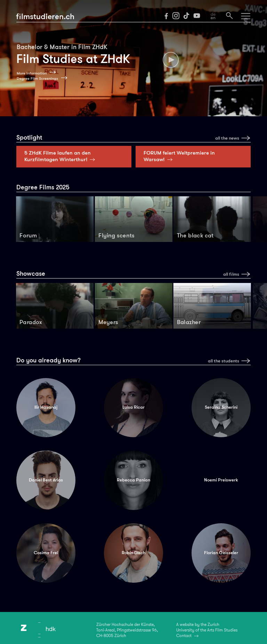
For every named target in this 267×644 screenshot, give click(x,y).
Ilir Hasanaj (46, 407)
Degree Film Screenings (37, 78)
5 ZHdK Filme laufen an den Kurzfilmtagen (61, 156)
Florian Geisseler (221, 553)
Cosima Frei (46, 553)
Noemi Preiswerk (221, 480)
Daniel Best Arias (46, 480)
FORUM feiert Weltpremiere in (179, 156)
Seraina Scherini (221, 407)
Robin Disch (133, 553)
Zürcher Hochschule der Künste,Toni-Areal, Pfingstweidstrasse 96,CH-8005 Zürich (127, 630)
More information (32, 73)
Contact (184, 636)
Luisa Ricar (133, 407)
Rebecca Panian (133, 480)
